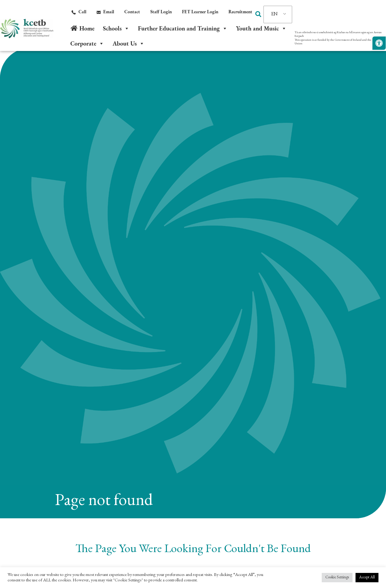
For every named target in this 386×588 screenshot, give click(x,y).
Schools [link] (116, 28)
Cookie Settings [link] (337, 578)
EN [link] (274, 14)
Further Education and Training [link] (183, 28)
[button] (258, 14)
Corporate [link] (87, 43)
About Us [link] (129, 43)
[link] (379, 43)
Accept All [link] (367, 578)
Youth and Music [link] (261, 28)
